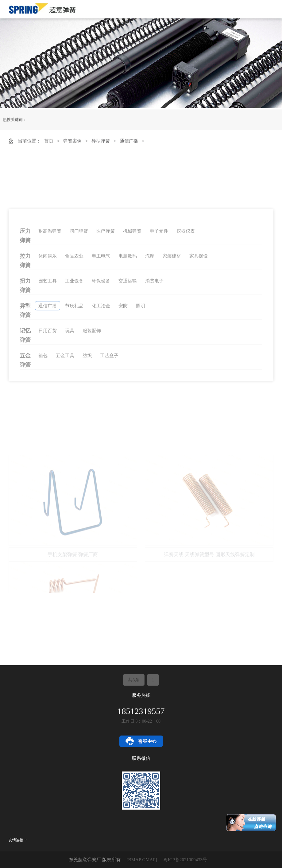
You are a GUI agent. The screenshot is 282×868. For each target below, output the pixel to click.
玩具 (70, 406)
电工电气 (101, 331)
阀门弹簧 (79, 306)
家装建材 (172, 331)
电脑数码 (128, 331)
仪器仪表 (186, 306)
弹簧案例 (72, 144)
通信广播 (129, 144)
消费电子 (154, 356)
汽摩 (150, 331)
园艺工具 (48, 356)
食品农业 (74, 331)
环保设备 (101, 356)
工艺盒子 (109, 431)
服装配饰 (92, 406)
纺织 (87, 431)
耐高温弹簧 (50, 306)
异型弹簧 (101, 144)
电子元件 (159, 306)
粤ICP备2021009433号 (185, 860)
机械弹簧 (132, 306)
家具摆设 (199, 331)
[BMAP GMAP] (142, 860)
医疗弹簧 (106, 306)
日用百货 (48, 406)
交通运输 (128, 356)
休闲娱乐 (48, 331)
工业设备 (74, 356)
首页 (49, 144)
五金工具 (65, 431)
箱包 (43, 431)
